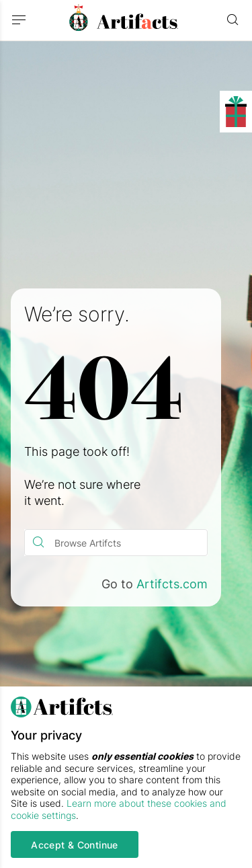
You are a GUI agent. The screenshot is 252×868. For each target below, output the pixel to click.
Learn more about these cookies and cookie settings (119, 809)
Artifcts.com (172, 584)
